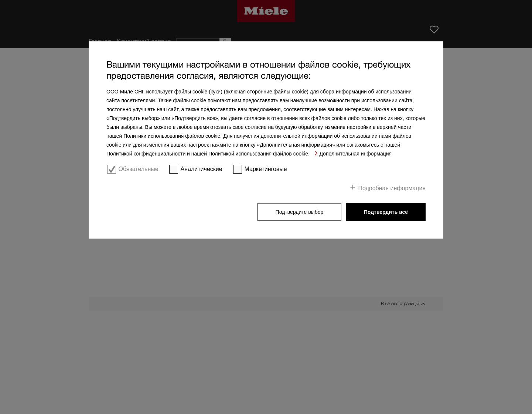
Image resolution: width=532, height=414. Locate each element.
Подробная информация (392, 188)
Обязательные (138, 169)
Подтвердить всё (386, 212)
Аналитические (202, 169)
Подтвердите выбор (300, 212)
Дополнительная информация (355, 154)
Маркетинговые (266, 169)
